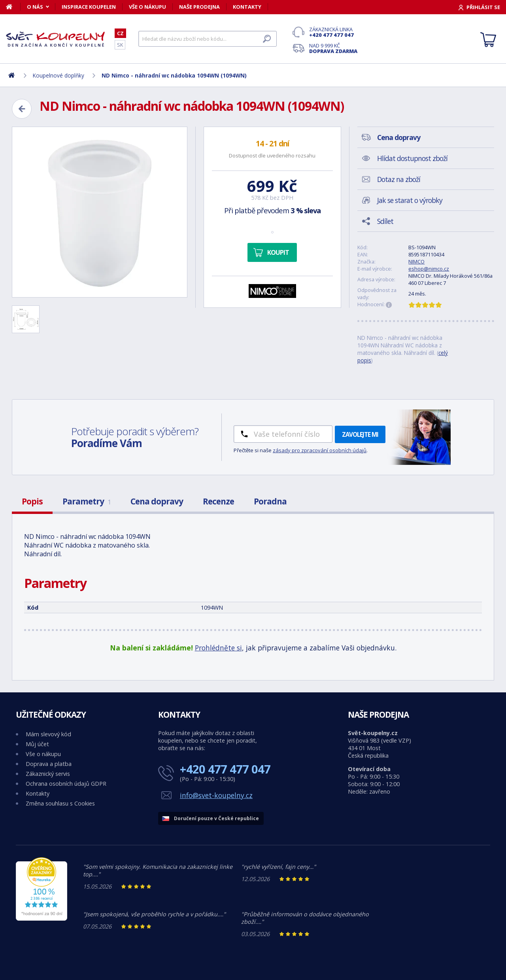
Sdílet (385, 221)
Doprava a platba (49, 764)
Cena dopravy (157, 501)
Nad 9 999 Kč (333, 48)
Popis (32, 501)
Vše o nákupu (147, 7)
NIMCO (416, 262)
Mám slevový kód (48, 734)
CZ (120, 33)
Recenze (218, 501)
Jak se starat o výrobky (410, 200)
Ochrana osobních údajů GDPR (66, 784)
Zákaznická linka (333, 32)
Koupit (278, 252)
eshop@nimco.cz (429, 269)
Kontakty (247, 7)
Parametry (87, 501)
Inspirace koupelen (89, 7)
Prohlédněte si (218, 648)
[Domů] (13, 7)
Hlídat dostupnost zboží (412, 158)
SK (120, 45)
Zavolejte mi (360, 434)
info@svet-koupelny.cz (216, 795)
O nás (35, 7)
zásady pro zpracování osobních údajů (320, 450)
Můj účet (37, 744)
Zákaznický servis (48, 774)
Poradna (270, 501)
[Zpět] (22, 109)
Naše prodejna (199, 7)
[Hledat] (208, 39)
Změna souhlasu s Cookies (60, 803)
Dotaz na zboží (399, 179)
